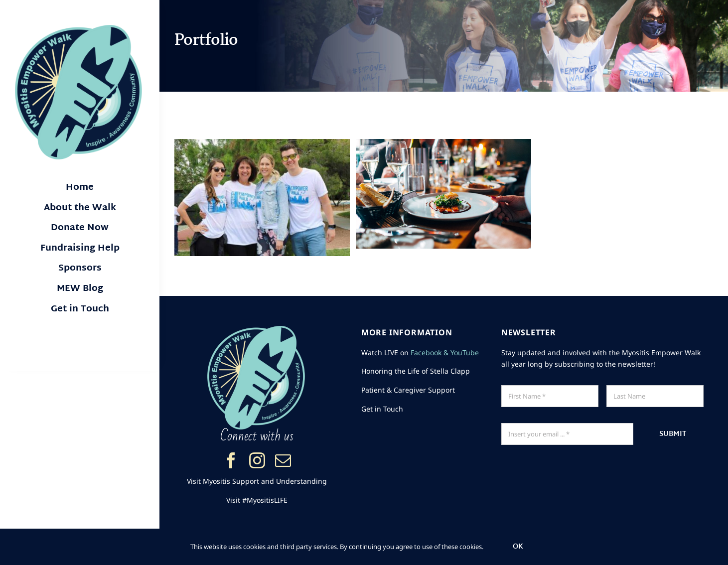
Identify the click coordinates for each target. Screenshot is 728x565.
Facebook (426, 353)
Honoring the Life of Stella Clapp (416, 371)
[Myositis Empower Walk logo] (80, 29)
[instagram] (257, 460)
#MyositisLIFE (265, 500)
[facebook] (231, 460)
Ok (518, 547)
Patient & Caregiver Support (408, 390)
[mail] (283, 460)
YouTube (465, 353)
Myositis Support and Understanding (265, 481)
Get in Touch (382, 409)
